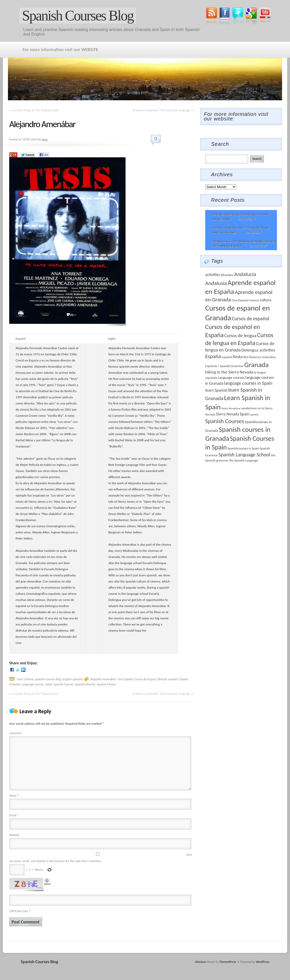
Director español (168, 679)
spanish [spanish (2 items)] (255, 415)
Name (14, 796)
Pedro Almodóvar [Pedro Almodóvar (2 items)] (231, 408)
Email (14, 815)
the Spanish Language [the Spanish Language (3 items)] (244, 460)
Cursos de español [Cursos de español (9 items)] (251, 318)
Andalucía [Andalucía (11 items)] (245, 274)
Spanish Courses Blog (78, 16)
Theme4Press (228, 962)
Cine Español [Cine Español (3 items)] (240, 300)
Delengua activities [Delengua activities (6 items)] (258, 350)
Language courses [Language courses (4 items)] (231, 378)
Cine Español (125, 679)
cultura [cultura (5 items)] (265, 300)
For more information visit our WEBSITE (60, 50)
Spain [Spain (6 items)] (245, 414)
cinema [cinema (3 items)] (254, 300)
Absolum (201, 962)
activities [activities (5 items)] (213, 275)
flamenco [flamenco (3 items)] (255, 357)
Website (14, 835)
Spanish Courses (64, 684)
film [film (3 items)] (246, 357)
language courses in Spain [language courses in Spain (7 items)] (248, 383)
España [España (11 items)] (213, 356)
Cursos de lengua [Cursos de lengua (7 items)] (240, 336)
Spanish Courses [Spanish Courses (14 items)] (225, 421)
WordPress (263, 962)
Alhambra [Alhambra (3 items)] (227, 275)
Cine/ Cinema (25, 679)
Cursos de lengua (145, 679)
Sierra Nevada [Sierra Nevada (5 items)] (227, 414)
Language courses (33, 684)
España (184, 679)
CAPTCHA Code (19, 911)
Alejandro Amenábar (103, 679)
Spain (49, 684)
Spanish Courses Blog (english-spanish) (59, 679)
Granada (15, 684)
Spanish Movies (106, 684)
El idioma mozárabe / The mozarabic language (163, 110)
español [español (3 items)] (227, 357)
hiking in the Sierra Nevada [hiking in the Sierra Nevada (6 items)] (229, 372)
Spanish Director (85, 684)
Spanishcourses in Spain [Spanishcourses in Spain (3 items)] (243, 448)
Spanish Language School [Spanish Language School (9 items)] (244, 455)
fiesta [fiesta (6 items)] (238, 357)
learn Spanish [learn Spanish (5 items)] (216, 390)
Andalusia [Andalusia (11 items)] (216, 283)
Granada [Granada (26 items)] (257, 365)
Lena (44, 139)
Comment (15, 733)
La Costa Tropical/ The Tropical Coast (34, 110)
